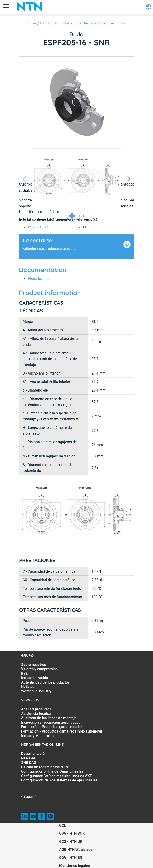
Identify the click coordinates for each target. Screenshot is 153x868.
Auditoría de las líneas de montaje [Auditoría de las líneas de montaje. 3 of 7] (49, 718)
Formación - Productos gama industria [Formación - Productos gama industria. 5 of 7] (52, 727)
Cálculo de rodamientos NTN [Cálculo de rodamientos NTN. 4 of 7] (44, 767)
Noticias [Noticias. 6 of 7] (28, 687)
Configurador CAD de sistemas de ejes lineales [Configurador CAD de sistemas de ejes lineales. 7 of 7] (59, 780)
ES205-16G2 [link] (38, 227)
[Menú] (6, 7)
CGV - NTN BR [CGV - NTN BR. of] (71, 858)
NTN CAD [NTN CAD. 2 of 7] (29, 758)
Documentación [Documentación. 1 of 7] (34, 754)
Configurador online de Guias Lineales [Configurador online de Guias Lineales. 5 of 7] (52, 771)
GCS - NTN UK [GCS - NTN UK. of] (71, 842)
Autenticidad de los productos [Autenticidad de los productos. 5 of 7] (45, 682)
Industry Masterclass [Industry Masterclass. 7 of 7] (38, 736)
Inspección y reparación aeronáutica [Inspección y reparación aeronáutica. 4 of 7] (51, 722)
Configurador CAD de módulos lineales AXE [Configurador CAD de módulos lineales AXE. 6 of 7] (56, 776)
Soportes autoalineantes (94, 23)
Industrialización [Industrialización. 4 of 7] (35, 678)
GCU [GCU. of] (63, 826)
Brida (123, 23)
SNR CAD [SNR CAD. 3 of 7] (29, 763)
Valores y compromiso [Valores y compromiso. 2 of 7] (39, 669)
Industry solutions (55, 23)
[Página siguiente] (129, 179)
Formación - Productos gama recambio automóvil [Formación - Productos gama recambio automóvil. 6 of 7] (61, 731)
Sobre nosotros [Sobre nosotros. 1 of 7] (34, 665)
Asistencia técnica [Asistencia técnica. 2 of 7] (36, 714)
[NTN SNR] (30, 7)
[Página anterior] (24, 179)
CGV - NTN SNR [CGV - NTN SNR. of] (72, 833)
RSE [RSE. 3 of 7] (24, 673)
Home (31, 23)
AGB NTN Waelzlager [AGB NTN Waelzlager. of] (76, 850)
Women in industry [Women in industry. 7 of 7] (36, 691)
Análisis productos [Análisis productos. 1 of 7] (36, 709)
